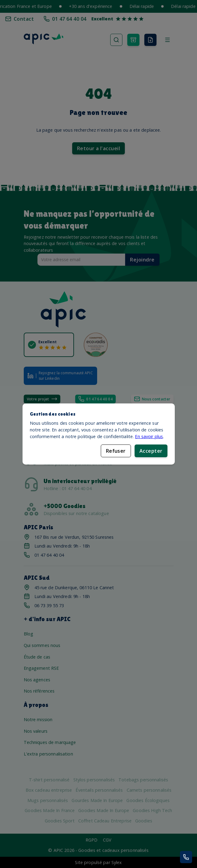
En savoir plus (149, 436)
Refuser (116, 451)
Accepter (151, 451)
